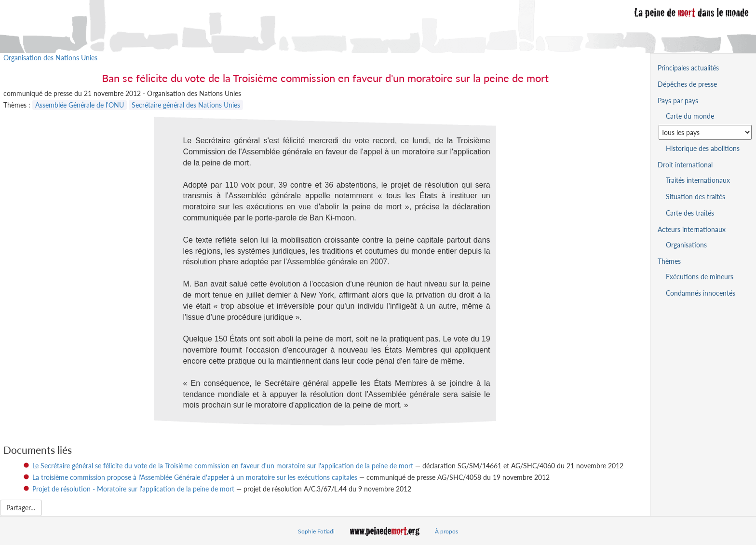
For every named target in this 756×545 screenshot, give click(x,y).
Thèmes (669, 261)
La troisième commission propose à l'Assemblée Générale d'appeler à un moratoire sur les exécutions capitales (195, 477)
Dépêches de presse (687, 84)
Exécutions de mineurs (700, 277)
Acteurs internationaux (692, 229)
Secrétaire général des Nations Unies (186, 105)
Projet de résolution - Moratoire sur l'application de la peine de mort (133, 489)
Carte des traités (690, 213)
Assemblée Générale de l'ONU (80, 105)
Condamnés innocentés (701, 293)
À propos (446, 531)
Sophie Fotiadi (316, 531)
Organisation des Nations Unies (50, 58)
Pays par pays (678, 101)
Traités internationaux (698, 180)
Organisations (686, 245)
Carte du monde (690, 116)
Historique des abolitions (703, 148)
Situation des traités (695, 197)
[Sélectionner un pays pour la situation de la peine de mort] (705, 132)
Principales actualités (688, 68)
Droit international (685, 165)
